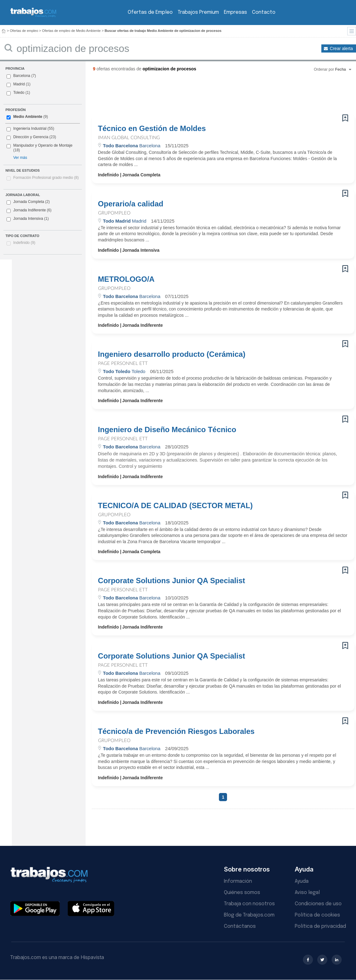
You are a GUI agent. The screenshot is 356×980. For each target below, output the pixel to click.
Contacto (264, 12)
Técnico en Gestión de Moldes (152, 129)
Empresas (235, 12)
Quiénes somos (242, 893)
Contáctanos (240, 926)
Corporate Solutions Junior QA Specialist (172, 581)
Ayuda (302, 881)
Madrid (19, 84)
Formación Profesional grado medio (46, 178)
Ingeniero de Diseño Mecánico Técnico (167, 430)
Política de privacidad (320, 926)
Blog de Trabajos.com (249, 915)
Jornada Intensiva (28, 219)
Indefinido (24, 243)
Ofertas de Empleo (150, 12)
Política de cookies (317, 915)
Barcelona (22, 76)
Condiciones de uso (318, 904)
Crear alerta (341, 48)
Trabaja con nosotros (249, 904)
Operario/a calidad (131, 204)
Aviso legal (307, 893)
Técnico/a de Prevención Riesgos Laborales (176, 731)
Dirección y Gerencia (31, 137)
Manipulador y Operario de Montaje (43, 145)
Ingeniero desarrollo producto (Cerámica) (172, 354)
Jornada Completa (28, 202)
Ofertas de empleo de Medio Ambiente (72, 31)
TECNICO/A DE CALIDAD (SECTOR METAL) (176, 506)
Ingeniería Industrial (30, 129)
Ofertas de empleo (24, 31)
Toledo (19, 93)
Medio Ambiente (28, 117)
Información (238, 881)
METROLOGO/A (126, 279)
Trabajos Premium (198, 12)
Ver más (20, 158)
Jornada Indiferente (29, 210)
